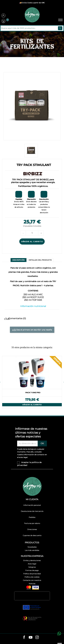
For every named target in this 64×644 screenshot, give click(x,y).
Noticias (32, 584)
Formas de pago (32, 570)
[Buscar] (19, 28)
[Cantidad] (32, 233)
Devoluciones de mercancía (32, 511)
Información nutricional (33, 306)
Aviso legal (32, 564)
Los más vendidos (32, 550)
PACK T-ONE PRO (33, 393)
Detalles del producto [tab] (40, 260)
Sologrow (32, 567)
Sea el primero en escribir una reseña (32, 330)
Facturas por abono (32, 523)
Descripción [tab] (19, 260)
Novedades (32, 547)
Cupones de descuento (32, 535)
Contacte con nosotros (32, 580)
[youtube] (31, 638)
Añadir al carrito (32, 241)
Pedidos (32, 517)
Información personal (32, 505)
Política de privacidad (32, 574)
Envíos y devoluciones (32, 560)
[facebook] (24, 638)
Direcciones (32, 529)
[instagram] (37, 638)
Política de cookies (32, 577)
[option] (32, 382)
